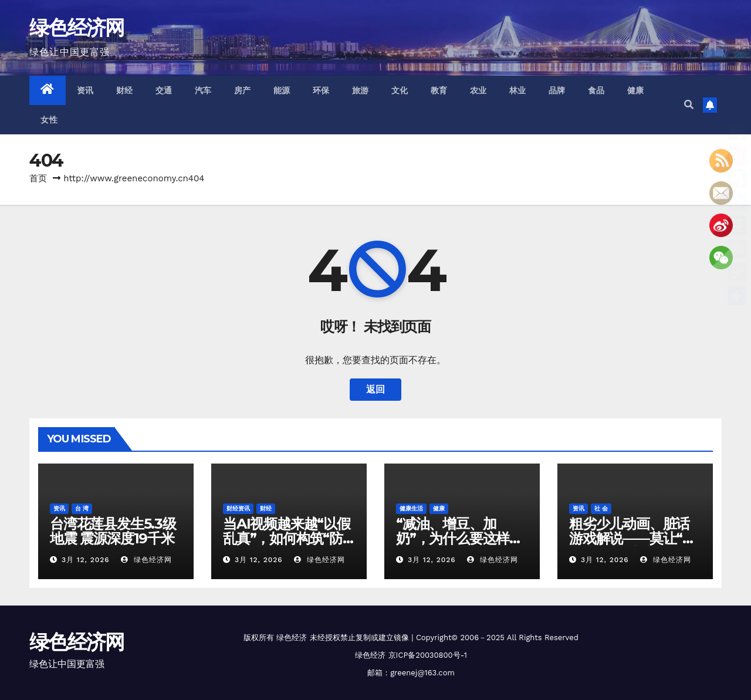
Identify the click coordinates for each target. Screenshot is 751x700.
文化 (400, 90)
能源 (282, 90)
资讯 (85, 90)
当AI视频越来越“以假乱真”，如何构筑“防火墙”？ (287, 538)
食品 (596, 90)
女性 (49, 120)
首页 (38, 178)
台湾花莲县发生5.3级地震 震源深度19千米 (113, 531)
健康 (636, 90)
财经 (125, 90)
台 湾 (82, 508)
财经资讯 (238, 508)
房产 (243, 90)
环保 (321, 90)
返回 (375, 389)
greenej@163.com (422, 673)
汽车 (203, 90)
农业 (478, 90)
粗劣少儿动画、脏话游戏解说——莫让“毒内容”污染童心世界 (632, 538)
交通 (164, 90)
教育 (439, 90)
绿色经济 (292, 638)
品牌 (557, 90)
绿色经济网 (77, 28)
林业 (518, 90)
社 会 (601, 508)
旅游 (361, 90)
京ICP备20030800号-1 (428, 655)
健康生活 (411, 508)
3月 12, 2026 (86, 560)
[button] (689, 105)
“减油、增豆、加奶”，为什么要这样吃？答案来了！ (453, 538)
